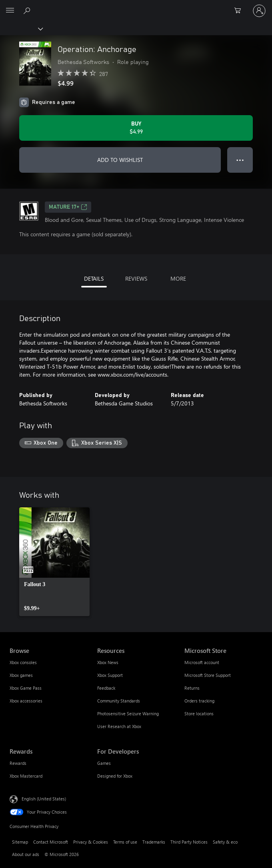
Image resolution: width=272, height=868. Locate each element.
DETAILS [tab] (94, 278)
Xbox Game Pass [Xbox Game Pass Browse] (26, 688)
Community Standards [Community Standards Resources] (119, 701)
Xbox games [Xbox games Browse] (21, 675)
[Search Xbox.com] (28, 10)
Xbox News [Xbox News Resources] (108, 662)
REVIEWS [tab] (136, 278)
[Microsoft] (136, 6)
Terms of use (125, 842)
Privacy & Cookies (91, 842)
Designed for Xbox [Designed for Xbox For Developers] (115, 776)
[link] (54, 562)
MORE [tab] (178, 278)
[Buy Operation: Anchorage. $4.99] (136, 128)
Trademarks (154, 842)
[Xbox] (21, 28)
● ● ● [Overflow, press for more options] (240, 160)
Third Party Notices (189, 842)
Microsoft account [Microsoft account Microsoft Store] (202, 662)
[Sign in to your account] (259, 11)
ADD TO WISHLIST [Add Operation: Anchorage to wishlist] (120, 160)
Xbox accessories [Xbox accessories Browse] (26, 701)
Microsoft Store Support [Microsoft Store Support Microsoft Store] (208, 675)
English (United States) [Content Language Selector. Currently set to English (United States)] (44, 798)
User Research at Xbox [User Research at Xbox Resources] (119, 726)
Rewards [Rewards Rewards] (18, 763)
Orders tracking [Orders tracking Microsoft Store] (199, 701)
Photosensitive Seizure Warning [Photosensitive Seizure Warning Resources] (128, 713)
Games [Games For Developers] (104, 763)
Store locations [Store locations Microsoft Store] (199, 713)
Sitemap (20, 842)
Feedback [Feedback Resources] (106, 688)
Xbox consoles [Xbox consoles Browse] (23, 662)
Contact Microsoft (51, 842)
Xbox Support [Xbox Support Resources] (110, 675)
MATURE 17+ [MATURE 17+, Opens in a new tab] (68, 207)
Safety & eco (225, 842)
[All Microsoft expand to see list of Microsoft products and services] (10, 11)
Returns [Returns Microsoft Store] (192, 688)
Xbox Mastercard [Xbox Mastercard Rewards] (26, 776)
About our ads (26, 854)
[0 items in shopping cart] (240, 11)
